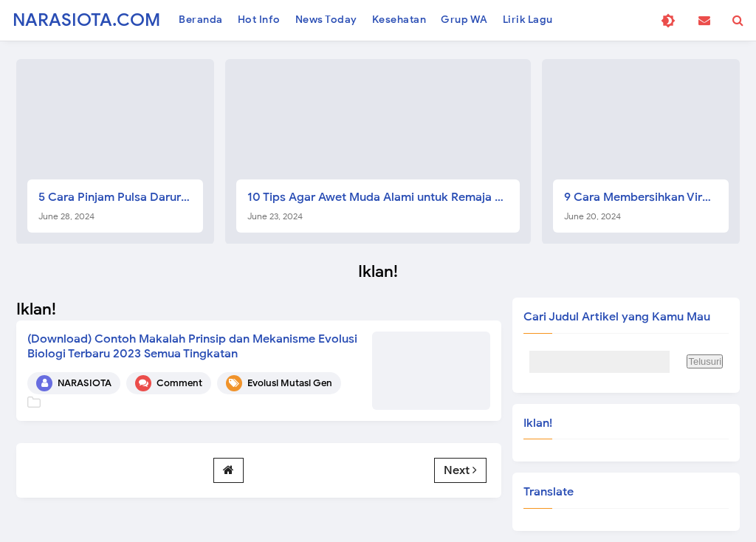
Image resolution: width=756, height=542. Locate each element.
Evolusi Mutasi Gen (290, 383)
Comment (179, 383)
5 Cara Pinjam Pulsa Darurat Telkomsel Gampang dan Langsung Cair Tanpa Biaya (121, 206)
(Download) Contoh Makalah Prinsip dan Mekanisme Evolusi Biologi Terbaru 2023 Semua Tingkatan (192, 346)
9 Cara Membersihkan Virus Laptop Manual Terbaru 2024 (646, 206)
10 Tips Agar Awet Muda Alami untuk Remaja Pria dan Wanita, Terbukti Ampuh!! (384, 206)
